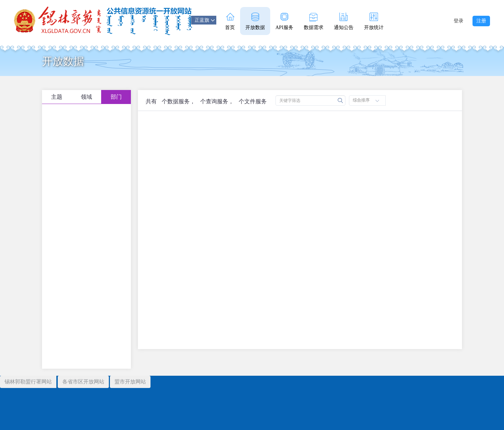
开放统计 (374, 21)
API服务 (284, 21)
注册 (481, 21)
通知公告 (344, 21)
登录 (458, 21)
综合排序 (366, 100)
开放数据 (255, 21)
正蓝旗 (205, 20)
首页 (230, 21)
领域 (86, 97)
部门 (116, 97)
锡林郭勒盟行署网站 (28, 382)
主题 (57, 97)
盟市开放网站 (130, 382)
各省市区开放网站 (83, 382)
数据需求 (314, 21)
